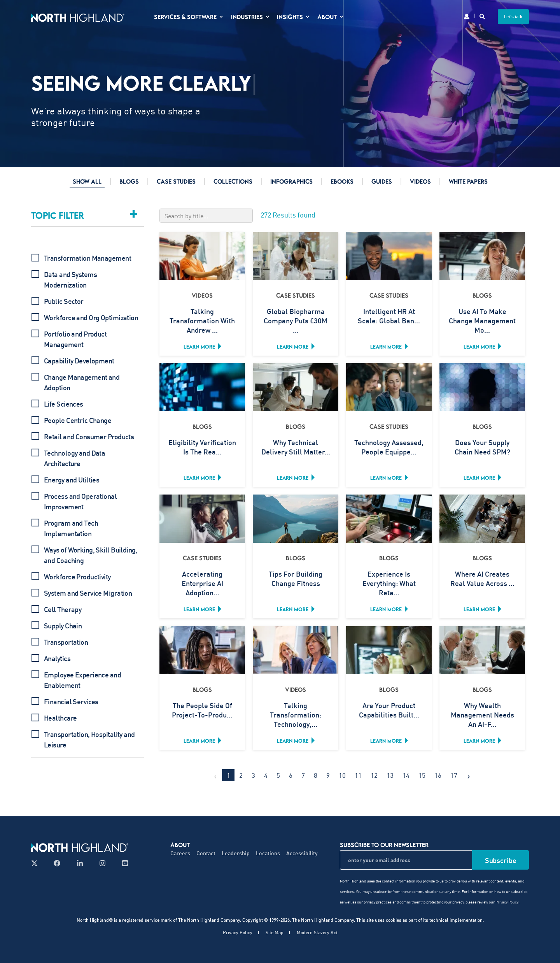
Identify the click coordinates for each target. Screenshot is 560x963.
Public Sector (64, 301)
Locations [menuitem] (268, 853)
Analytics (57, 658)
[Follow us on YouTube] (123, 863)
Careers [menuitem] (180, 853)
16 (438, 775)
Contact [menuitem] (206, 853)
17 (454, 775)
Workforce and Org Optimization (91, 317)
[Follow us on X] (37, 863)
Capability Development (79, 361)
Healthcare (60, 718)
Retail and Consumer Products (89, 437)
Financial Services (71, 702)
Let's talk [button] (514, 17)
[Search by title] (206, 216)
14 (406, 775)
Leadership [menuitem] (236, 853)
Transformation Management (87, 258)
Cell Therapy (63, 609)
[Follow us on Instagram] (102, 863)
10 (342, 775)
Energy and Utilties (72, 480)
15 (422, 775)
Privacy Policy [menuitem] (238, 933)
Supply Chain (63, 626)
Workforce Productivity (77, 577)
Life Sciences (64, 404)
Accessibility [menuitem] (302, 853)
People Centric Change (78, 420)
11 (358, 775)
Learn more (199, 347)
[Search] (483, 16)
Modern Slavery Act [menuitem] (317, 933)
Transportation (66, 642)
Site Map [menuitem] (275, 933)
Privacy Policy (507, 902)
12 (374, 775)
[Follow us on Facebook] (57, 863)
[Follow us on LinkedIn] (80, 863)
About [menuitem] (180, 845)
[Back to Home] (78, 17)
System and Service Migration (88, 593)
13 (390, 775)
